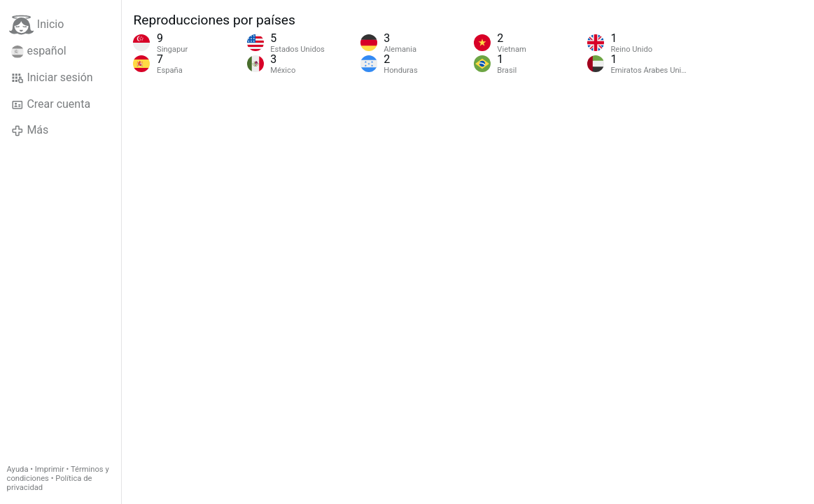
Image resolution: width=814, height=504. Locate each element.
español (39, 51)
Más (30, 130)
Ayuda (18, 469)
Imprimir (50, 469)
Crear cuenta (51, 104)
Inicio (36, 25)
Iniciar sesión (52, 78)
